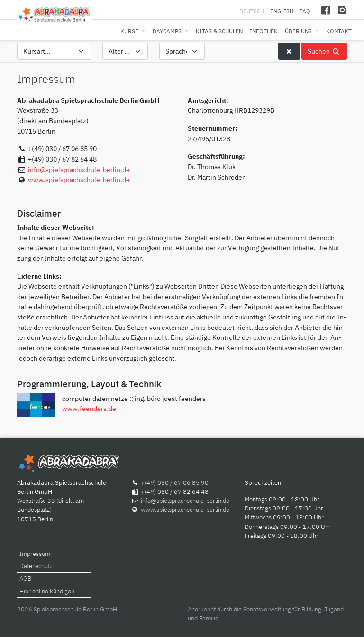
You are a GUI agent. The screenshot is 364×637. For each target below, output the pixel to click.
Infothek (264, 31)
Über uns (298, 31)
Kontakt (339, 31)
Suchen (324, 51)
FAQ (305, 11)
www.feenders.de (89, 408)
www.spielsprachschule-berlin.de (79, 179)
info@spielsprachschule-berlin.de (79, 169)
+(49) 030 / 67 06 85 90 (175, 483)
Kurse (129, 31)
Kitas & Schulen (219, 31)
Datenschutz (36, 566)
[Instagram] (342, 10)
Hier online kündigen (47, 591)
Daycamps (167, 31)
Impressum (35, 554)
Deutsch (252, 11)
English (282, 11)
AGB (25, 578)
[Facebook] (326, 10)
